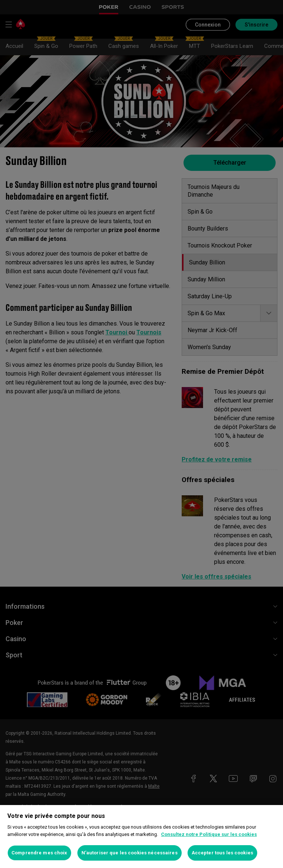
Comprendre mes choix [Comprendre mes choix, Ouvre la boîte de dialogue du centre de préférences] (39, 853)
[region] (141, 837)
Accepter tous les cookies (222, 853)
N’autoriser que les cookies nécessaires (130, 853)
